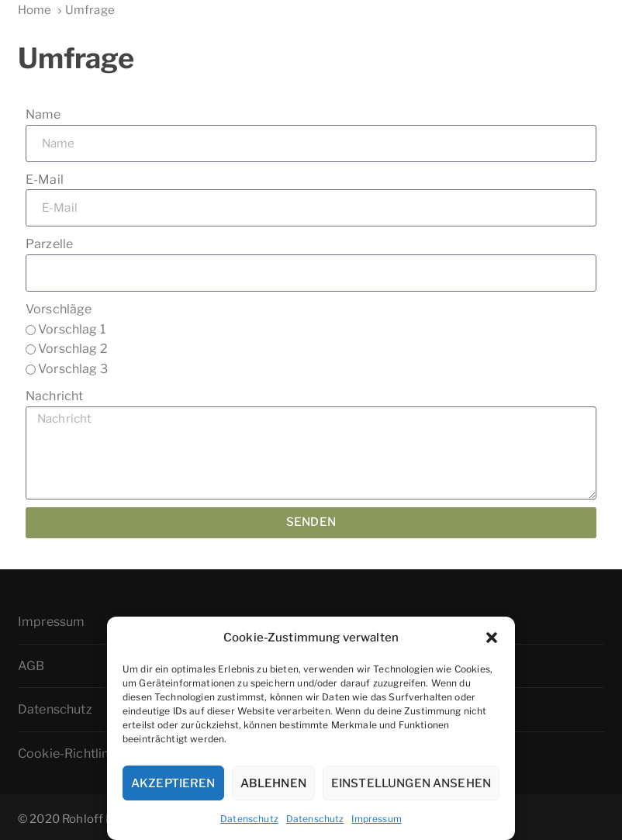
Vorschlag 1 (72, 329)
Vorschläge (59, 309)
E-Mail (45, 180)
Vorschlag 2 (73, 349)
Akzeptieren (173, 783)
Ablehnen (273, 783)
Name (43, 114)
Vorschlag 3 (73, 369)
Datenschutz (249, 819)
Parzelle (49, 244)
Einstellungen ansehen (411, 783)
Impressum (376, 819)
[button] (492, 638)
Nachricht (54, 396)
